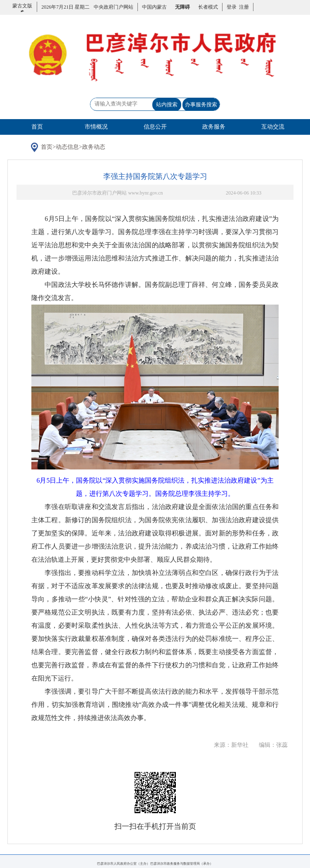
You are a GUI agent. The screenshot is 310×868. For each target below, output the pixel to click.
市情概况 (96, 127)
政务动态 (94, 147)
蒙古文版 (22, 11)
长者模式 (208, 7)
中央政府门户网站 (114, 7)
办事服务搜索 (201, 104)
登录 (232, 7)
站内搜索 (167, 104)
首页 (37, 127)
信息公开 (155, 127)
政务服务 (214, 127)
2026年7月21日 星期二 (65, 7)
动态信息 (67, 147)
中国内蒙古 (154, 7)
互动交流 (273, 127)
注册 (243, 7)
